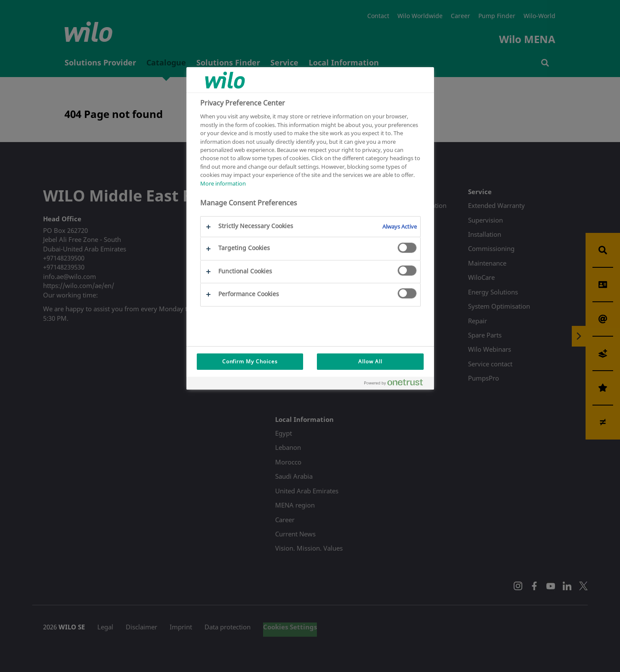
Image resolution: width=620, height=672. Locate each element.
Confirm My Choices (250, 361)
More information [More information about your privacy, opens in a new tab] (223, 183)
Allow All (370, 361)
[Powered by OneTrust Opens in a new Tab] (397, 384)
